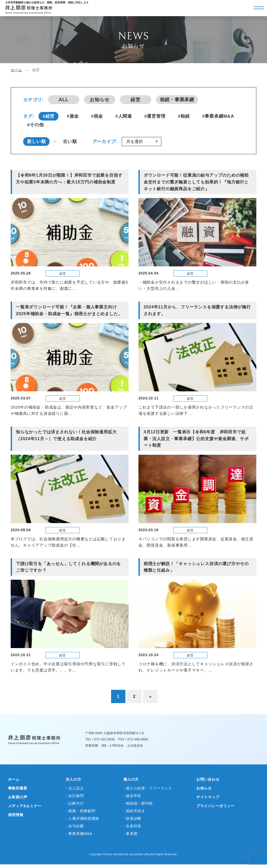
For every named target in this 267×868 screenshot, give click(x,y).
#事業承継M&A (218, 116)
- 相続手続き (134, 811)
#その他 (35, 125)
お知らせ (100, 100)
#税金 (97, 116)
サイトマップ (208, 797)
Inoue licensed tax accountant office (128, 854)
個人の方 (131, 779)
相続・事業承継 (177, 100)
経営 (136, 100)
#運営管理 (155, 116)
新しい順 (36, 142)
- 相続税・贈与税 (138, 803)
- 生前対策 (132, 826)
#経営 (48, 116)
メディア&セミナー (25, 806)
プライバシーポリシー (216, 806)
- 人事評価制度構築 (82, 818)
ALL (64, 100)
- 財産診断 (132, 818)
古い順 (70, 142)
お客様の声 (18, 797)
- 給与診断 (75, 826)
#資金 (73, 116)
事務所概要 (18, 788)
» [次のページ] (150, 696)
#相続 (184, 116)
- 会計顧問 (75, 796)
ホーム (16, 70)
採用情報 (16, 815)
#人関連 (124, 116)
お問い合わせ (208, 779)
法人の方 (73, 779)
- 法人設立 (75, 788)
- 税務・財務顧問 (80, 811)
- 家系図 (130, 834)
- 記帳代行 (75, 803)
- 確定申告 (132, 796)
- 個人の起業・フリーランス (148, 788)
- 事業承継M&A (79, 834)
